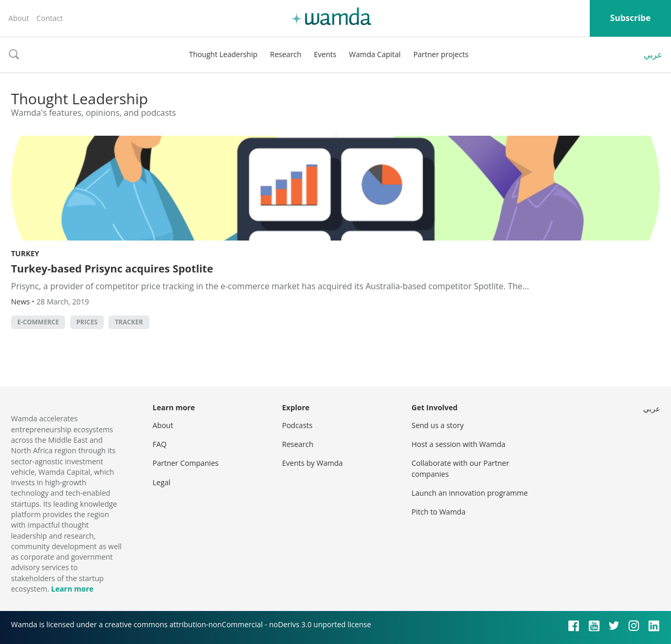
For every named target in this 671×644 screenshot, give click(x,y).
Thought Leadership (223, 54)
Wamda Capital (375, 54)
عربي (653, 54)
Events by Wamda (312, 463)
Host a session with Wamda (458, 444)
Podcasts (297, 425)
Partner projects (441, 54)
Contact (49, 18)
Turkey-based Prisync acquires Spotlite (112, 269)
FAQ (160, 444)
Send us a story (437, 425)
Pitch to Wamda (439, 512)
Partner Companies (186, 463)
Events (325, 54)
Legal (161, 482)
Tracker (129, 322)
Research (286, 54)
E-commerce (38, 322)
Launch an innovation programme (470, 493)
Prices (87, 322)
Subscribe (630, 18)
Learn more (72, 589)
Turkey (25, 253)
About (19, 18)
